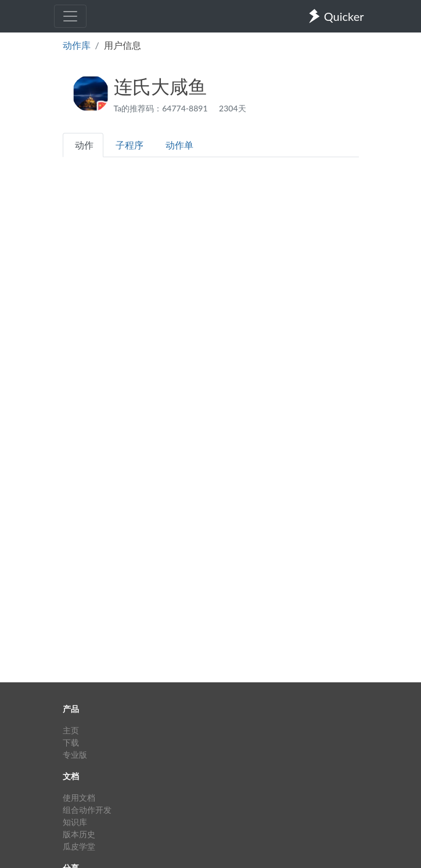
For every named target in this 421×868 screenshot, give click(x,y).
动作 (84, 145)
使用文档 (79, 798)
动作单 (179, 145)
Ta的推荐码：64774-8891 (162, 108)
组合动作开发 (87, 810)
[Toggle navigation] (70, 16)
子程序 (129, 145)
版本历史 (79, 834)
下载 (71, 742)
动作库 (77, 45)
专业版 (75, 755)
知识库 (75, 822)
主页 (71, 730)
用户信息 (123, 45)
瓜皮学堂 (79, 846)
